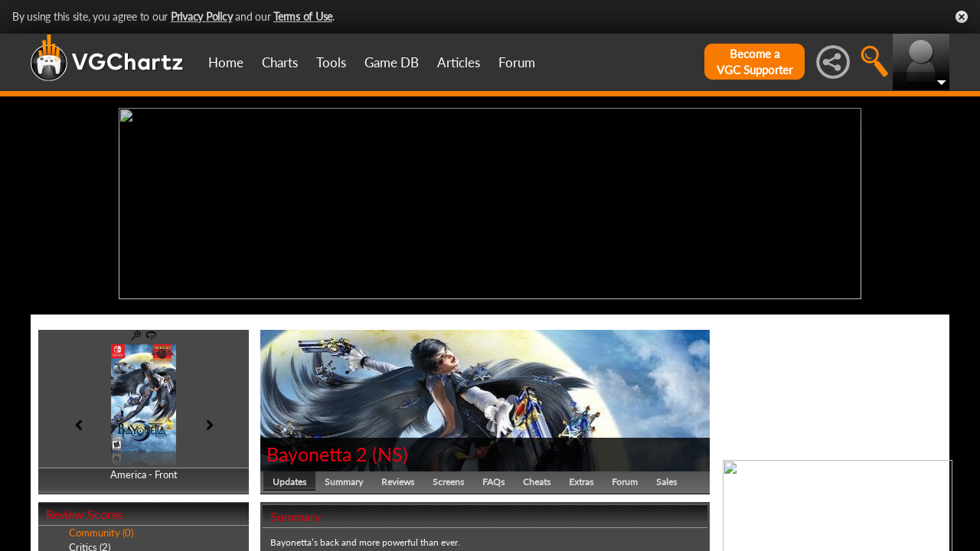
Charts (280, 62)
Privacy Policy (202, 16)
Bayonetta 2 (317, 450)
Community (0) (101, 530)
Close (962, 17)
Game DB (392, 62)
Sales (666, 478)
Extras (581, 478)
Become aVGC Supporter (755, 62)
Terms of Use (303, 16)
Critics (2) (90, 543)
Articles (459, 62)
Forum (517, 62)
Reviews (398, 478)
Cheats (537, 478)
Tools (331, 62)
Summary (344, 478)
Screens (448, 478)
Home (226, 62)
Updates (289, 478)
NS (390, 450)
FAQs (493, 478)
